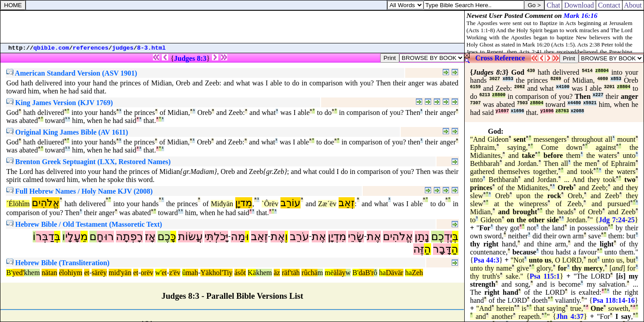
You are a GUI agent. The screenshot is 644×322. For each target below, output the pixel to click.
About (633, 5)
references (91, 48)
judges (123, 48)
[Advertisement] (233, 27)
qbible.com (51, 48)
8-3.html (152, 48)
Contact (609, 5)
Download (579, 5)
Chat (553, 5)
